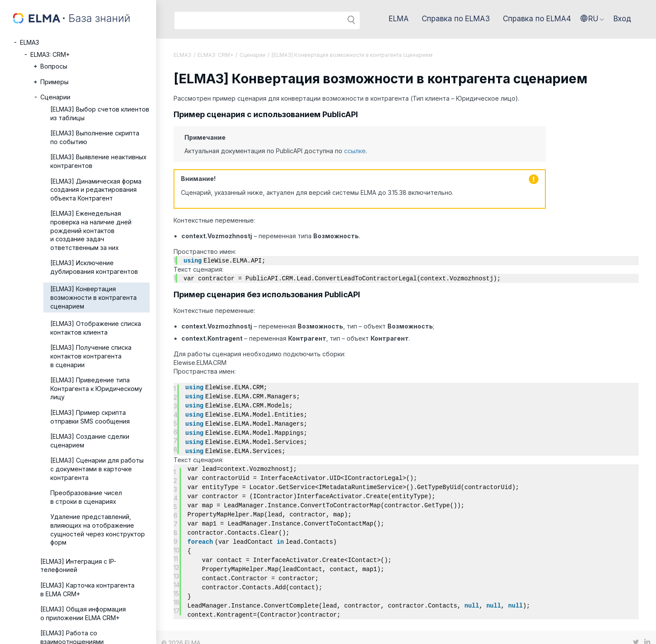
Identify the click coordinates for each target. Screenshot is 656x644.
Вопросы (54, 66)
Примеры (54, 82)
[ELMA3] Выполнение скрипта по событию (95, 137)
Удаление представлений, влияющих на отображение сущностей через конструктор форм (98, 529)
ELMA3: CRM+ (50, 54)
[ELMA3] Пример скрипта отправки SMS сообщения (90, 417)
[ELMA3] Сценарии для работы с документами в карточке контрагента (97, 469)
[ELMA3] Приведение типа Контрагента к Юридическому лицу (96, 388)
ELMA (399, 19)
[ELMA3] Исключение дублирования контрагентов (94, 267)
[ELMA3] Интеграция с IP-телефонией (78, 566)
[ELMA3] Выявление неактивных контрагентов (98, 161)
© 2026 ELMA (181, 632)
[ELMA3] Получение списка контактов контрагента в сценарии (91, 356)
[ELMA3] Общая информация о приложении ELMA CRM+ (83, 613)
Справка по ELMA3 (456, 19)
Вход (622, 19)
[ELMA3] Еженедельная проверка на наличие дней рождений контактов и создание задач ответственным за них (91, 230)
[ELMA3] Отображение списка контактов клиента (96, 328)
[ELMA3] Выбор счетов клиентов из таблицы (100, 113)
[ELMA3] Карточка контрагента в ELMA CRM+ (87, 590)
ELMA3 (30, 42)
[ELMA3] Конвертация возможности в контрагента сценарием (93, 297)
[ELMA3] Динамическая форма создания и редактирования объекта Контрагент (96, 190)
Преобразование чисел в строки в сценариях (86, 497)
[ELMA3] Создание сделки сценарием (90, 441)
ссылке (355, 151)
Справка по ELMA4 (537, 19)
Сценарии (55, 97)
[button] (592, 19)
